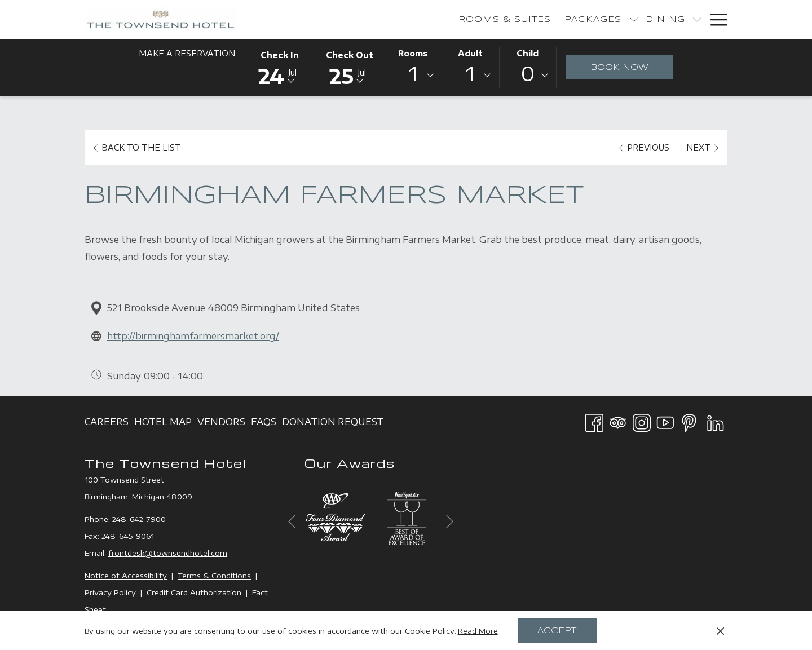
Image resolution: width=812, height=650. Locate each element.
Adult (470, 53)
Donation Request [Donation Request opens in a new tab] (333, 424)
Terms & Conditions (214, 576)
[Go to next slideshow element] (450, 521)
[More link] (715, 19)
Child (528, 53)
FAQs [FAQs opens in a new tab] (264, 424)
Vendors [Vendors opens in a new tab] (221, 424)
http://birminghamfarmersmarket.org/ (193, 336)
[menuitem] (374, 19)
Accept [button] (557, 631)
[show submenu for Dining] (566, 19)
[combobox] (413, 76)
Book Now (619, 68)
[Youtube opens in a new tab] (665, 421)
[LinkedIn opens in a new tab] (716, 421)
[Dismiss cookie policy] (720, 631)
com (219, 553)
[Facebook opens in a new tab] (594, 421)
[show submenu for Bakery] (632, 19)
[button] (280, 67)
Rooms (413, 53)
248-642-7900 (139, 519)
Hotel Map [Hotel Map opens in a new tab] (163, 424)
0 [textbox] (528, 74)
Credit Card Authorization (194, 592)
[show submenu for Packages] (503, 19)
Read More (478, 631)
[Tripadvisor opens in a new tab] (618, 421)
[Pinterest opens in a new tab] (689, 421)
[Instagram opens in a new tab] (642, 421)
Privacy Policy (110, 592)
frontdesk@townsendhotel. (160, 553)
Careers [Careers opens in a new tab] (107, 424)
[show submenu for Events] (697, 19)
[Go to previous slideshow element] (292, 521)
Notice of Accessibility (126, 576)
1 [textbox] (413, 74)
